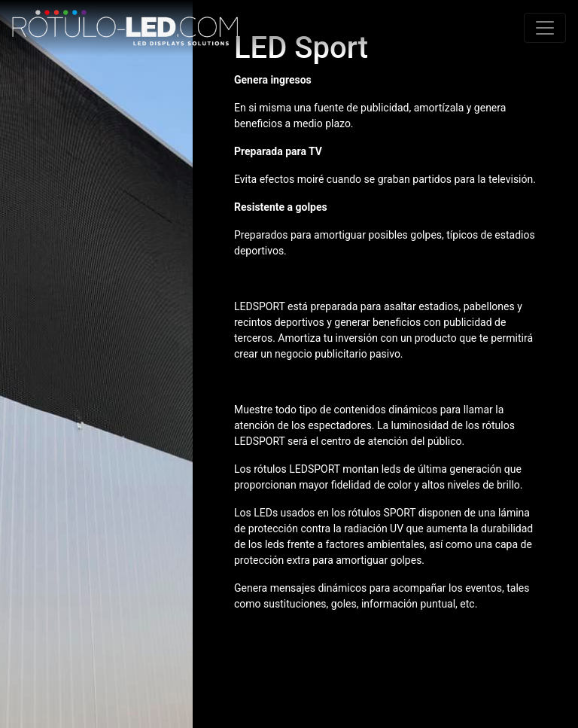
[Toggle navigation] (545, 28)
